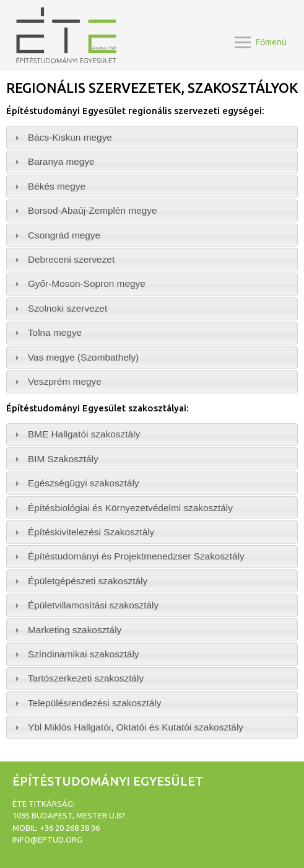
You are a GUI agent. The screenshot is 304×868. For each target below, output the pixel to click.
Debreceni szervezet (71, 259)
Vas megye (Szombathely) (83, 357)
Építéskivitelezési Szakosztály (91, 532)
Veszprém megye (65, 381)
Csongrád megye (64, 235)
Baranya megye (61, 161)
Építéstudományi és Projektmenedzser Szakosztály (136, 556)
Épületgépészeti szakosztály (88, 581)
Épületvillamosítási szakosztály (93, 605)
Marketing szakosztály (75, 630)
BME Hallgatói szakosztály (84, 434)
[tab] (152, 137)
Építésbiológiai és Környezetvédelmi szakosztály (130, 508)
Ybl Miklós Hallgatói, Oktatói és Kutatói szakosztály (136, 727)
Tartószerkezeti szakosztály (86, 678)
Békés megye (57, 186)
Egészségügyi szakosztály (84, 483)
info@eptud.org (47, 840)
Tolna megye (55, 332)
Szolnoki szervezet (67, 308)
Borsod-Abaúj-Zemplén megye (93, 210)
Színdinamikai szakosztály (84, 654)
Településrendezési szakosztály (95, 703)
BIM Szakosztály (63, 459)
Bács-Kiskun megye (70, 137)
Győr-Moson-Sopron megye (87, 283)
